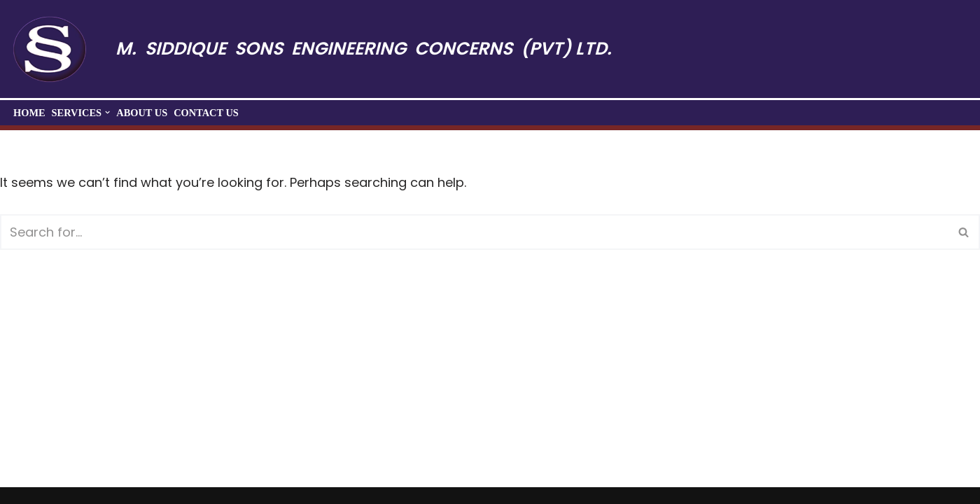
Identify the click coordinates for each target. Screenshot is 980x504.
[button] (107, 112)
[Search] (474, 232)
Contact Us (206, 113)
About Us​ (142, 113)
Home (29, 113)
